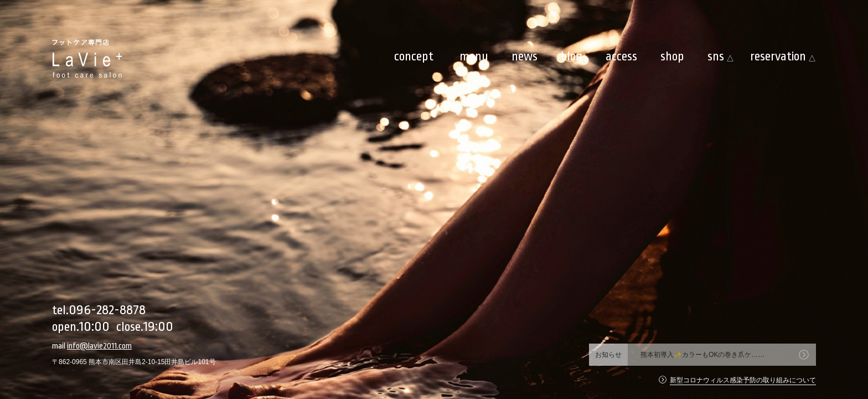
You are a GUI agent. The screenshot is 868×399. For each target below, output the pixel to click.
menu (474, 57)
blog (572, 57)
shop (672, 57)
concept (414, 57)
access (621, 57)
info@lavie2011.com (99, 346)
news (525, 57)
